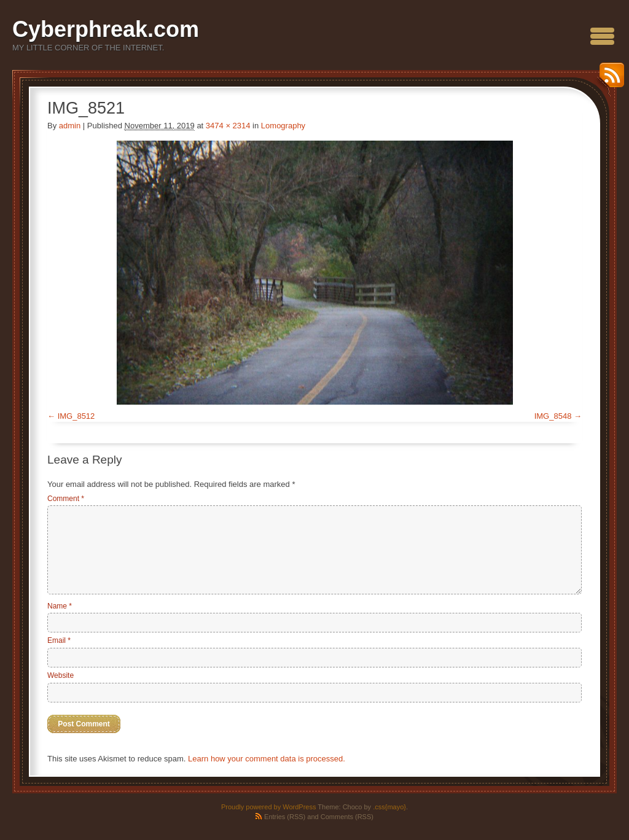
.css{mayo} (389, 807)
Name (60, 606)
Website (61, 675)
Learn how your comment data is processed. (267, 759)
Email (59, 640)
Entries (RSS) (285, 817)
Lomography (283, 126)
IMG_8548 (553, 416)
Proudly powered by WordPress (268, 807)
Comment (66, 499)
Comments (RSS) (347, 817)
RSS (609, 80)
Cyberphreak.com (106, 29)
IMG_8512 (76, 416)
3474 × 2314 (228, 126)
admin (70, 126)
